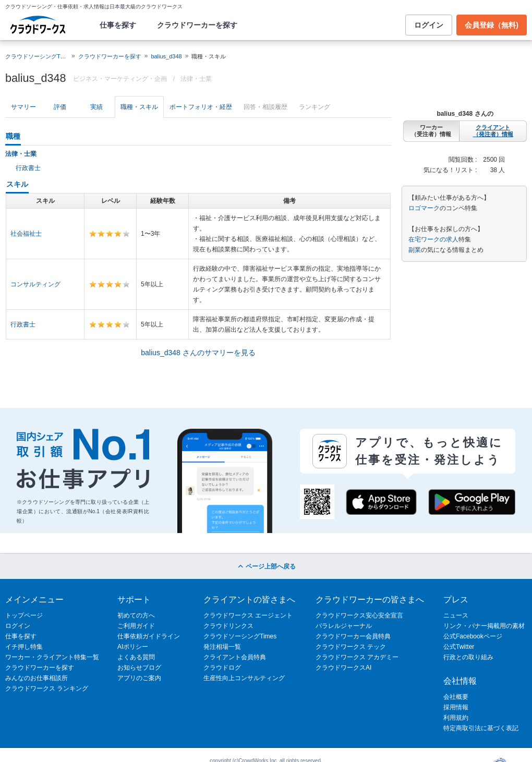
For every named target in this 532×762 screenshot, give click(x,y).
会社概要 (456, 697)
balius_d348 (166, 56)
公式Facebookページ (473, 636)
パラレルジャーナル (344, 626)
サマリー (23, 107)
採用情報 (456, 707)
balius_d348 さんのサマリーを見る (198, 353)
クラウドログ (222, 668)
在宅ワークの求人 (433, 239)
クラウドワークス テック (351, 647)
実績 (96, 107)
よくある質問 (136, 657)
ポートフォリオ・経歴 (201, 107)
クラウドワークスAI (343, 668)
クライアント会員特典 (235, 657)
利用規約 (456, 718)
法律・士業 (196, 79)
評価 (60, 107)
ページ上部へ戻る (266, 566)
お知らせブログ (139, 668)
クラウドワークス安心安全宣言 (359, 615)
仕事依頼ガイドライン (149, 636)
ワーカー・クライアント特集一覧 (52, 657)
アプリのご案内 (139, 678)
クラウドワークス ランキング (47, 688)
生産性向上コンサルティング (244, 678)
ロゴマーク (424, 208)
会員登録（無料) (492, 25)
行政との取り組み (468, 657)
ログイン (429, 25)
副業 (415, 250)
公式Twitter (459, 647)
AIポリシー (133, 647)
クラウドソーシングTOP (37, 56)
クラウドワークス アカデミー (357, 657)
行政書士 (28, 168)
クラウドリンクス (228, 626)
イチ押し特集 (24, 647)
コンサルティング (35, 284)
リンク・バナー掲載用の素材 (484, 626)
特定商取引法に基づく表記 (481, 728)
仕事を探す (118, 25)
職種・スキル (139, 107)
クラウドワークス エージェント (248, 615)
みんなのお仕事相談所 (37, 678)
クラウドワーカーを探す (197, 25)
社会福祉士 (26, 234)
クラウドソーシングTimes (240, 636)
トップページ (24, 615)
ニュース (456, 615)
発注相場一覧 (222, 647)
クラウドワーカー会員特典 (353, 636)
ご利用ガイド (136, 626)
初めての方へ (136, 615)
